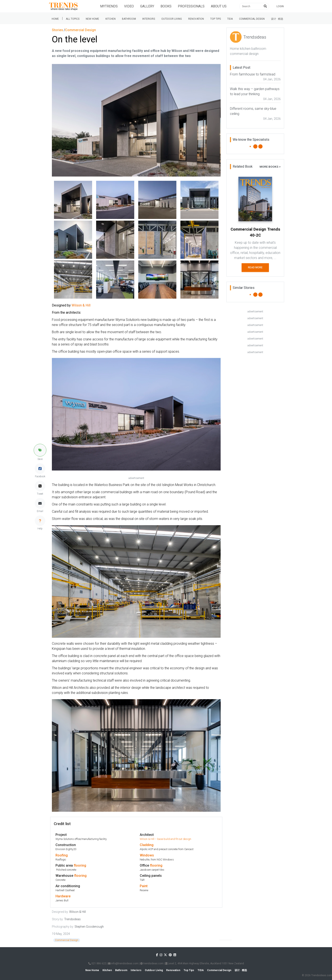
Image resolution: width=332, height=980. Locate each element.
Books (166, 6)
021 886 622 (97, 963)
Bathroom (129, 19)
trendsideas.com (152, 963)
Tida (230, 19)
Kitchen (111, 19)
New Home (92, 19)
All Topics (73, 19)
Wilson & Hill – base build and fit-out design (165, 839)
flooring (80, 865)
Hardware (63, 896)
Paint (144, 886)
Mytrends (109, 6)
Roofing (62, 855)
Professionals (191, 6)
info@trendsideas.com (123, 963)
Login (280, 6)
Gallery (147, 6)
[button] (40, 450)
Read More (255, 267)
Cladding (147, 845)
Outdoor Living (172, 19)
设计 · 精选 (277, 19)
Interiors (149, 19)
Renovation (196, 19)
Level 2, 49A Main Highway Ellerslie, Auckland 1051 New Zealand (205, 963)
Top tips (216, 19)
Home (55, 19)
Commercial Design (252, 19)
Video (129, 6)
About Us (219, 6)
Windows (147, 855)
